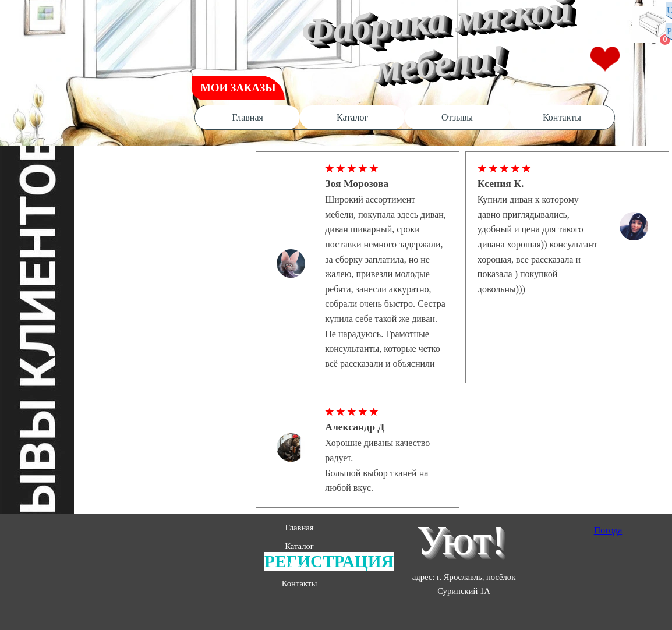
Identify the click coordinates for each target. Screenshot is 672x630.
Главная (247, 117)
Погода (608, 530)
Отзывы (457, 117)
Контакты (562, 117)
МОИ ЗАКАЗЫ (238, 88)
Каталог (352, 117)
